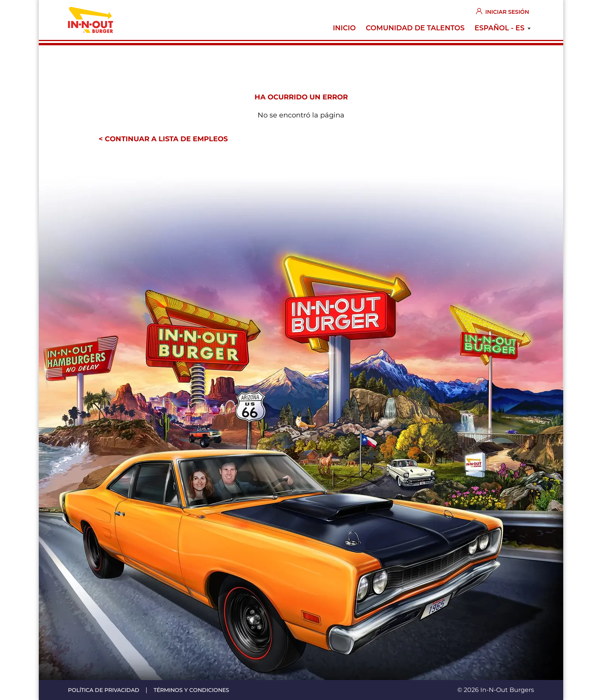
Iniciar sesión (507, 12)
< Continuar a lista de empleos (163, 139)
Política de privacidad (104, 690)
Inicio (344, 28)
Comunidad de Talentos (415, 28)
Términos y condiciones (191, 690)
